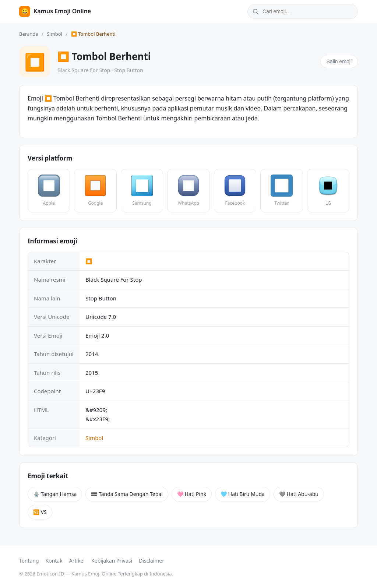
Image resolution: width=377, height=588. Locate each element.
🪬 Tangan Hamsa (55, 494)
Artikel (77, 561)
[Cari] (254, 11)
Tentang (29, 561)
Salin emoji (339, 61)
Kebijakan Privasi (112, 561)
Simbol (54, 34)
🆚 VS (40, 512)
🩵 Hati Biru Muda (243, 494)
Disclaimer (151, 561)
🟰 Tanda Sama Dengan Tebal (127, 494)
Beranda (29, 34)
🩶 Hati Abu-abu (299, 494)
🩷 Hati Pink (192, 494)
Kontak (54, 561)
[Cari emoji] (309, 11)
